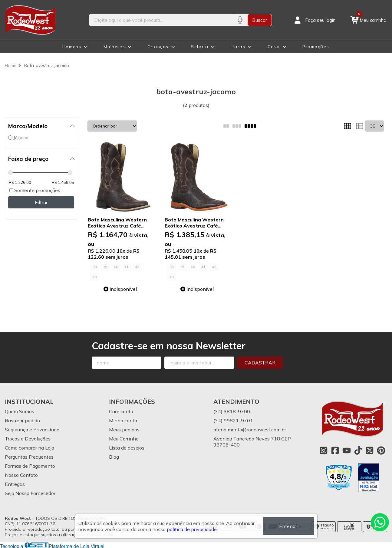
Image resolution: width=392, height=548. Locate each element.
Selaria (200, 47)
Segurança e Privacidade (32, 430)
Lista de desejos (127, 448)
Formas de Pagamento (30, 466)
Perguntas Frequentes (29, 457)
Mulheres (114, 47)
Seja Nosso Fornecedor (30, 493)
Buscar (260, 20)
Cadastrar (260, 363)
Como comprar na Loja (30, 448)
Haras (238, 47)
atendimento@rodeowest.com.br (250, 430)
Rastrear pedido (22, 420)
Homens (72, 47)
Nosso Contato (21, 475)
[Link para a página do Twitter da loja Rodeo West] (370, 450)
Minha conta (123, 420)
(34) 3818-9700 (232, 411)
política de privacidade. (192, 529)
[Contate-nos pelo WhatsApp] (380, 522)
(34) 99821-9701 (233, 420)
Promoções (316, 47)
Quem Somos (20, 411)
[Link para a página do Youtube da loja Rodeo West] (347, 450)
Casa (274, 47)
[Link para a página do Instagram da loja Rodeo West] (324, 450)
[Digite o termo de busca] (161, 20)
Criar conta (121, 411)
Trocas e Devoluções (28, 439)
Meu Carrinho (124, 439)
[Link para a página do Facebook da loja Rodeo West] (335, 450)
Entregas (15, 484)
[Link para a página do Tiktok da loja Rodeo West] (358, 450)
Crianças (158, 47)
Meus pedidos (124, 430)
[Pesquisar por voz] (240, 20)
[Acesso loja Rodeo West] (314, 20)
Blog (114, 457)
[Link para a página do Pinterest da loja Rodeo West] (381, 450)
